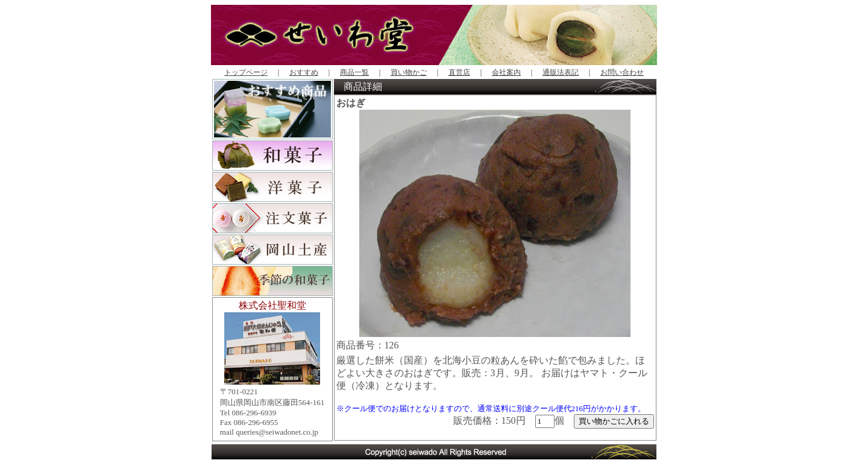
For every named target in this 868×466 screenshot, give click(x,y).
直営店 (459, 72)
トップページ (246, 72)
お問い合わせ (622, 72)
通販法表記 (561, 72)
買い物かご (409, 72)
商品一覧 (354, 72)
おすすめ (304, 72)
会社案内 (506, 72)
